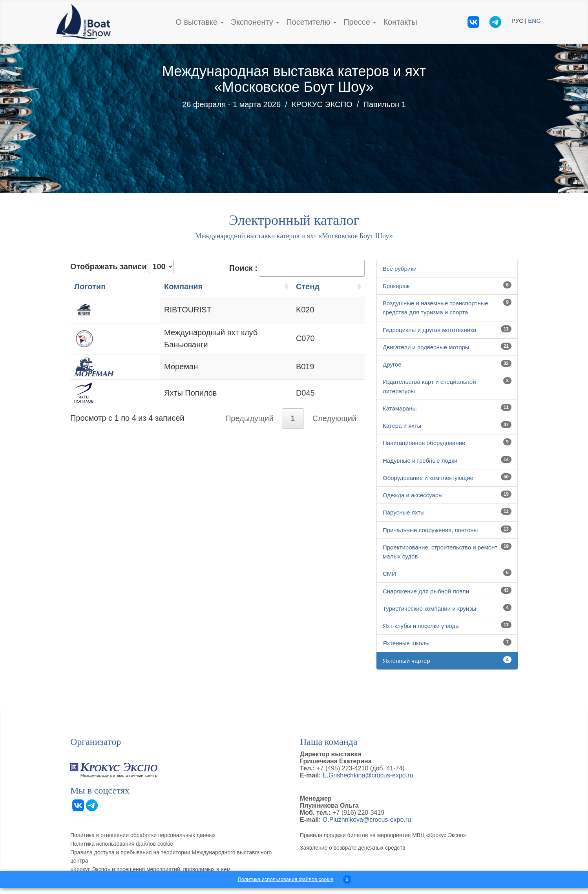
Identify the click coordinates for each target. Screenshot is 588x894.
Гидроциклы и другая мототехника (429, 330)
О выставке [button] (199, 22)
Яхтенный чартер (406, 661)
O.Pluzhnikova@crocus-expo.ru (367, 820)
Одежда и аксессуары (413, 495)
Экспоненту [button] (255, 22)
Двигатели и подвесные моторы (426, 347)
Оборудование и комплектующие (428, 478)
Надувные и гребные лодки (420, 461)
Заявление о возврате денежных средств (352, 848)
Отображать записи (122, 266)
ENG (534, 21)
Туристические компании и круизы (429, 608)
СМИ (389, 574)
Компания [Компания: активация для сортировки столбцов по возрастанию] (145, 286)
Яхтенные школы (406, 643)
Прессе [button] (360, 22)
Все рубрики (400, 269)
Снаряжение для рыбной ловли (426, 591)
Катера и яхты (402, 426)
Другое (392, 364)
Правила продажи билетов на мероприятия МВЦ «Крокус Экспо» (383, 835)
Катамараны (400, 408)
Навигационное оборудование (424, 443)
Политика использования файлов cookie (122, 844)
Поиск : (297, 268)
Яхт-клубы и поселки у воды (421, 626)
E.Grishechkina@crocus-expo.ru (368, 775)
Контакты (400, 22)
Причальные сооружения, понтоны (430, 530)
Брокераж (396, 286)
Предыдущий (249, 414)
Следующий (334, 414)
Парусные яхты (404, 512)
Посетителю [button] (311, 22)
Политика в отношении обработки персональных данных (143, 835)
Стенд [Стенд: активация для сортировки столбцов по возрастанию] (331, 286)
